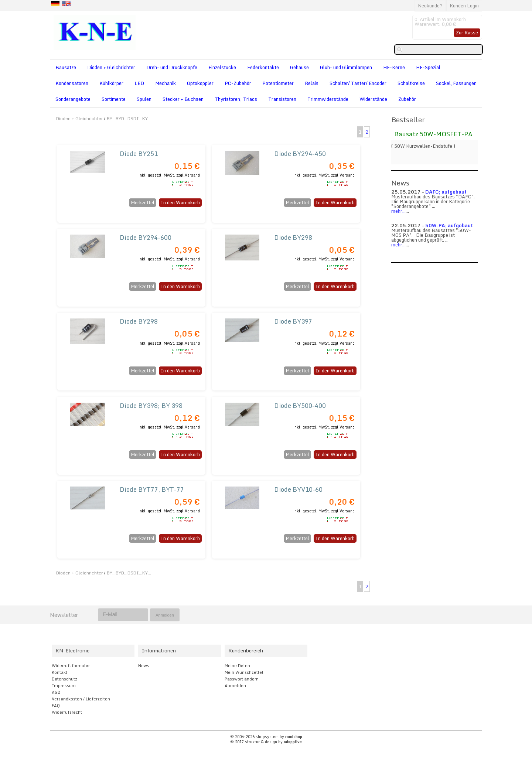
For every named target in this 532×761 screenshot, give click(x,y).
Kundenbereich (246, 651)
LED (139, 83)
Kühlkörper (111, 83)
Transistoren (282, 99)
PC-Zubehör (238, 83)
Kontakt (59, 672)
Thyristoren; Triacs (236, 99)
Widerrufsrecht (67, 712)
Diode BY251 (139, 153)
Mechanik (166, 83)
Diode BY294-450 (300, 153)
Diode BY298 (293, 237)
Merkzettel (143, 202)
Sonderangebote (73, 99)
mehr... (398, 211)
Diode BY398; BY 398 (151, 405)
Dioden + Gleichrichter (111, 67)
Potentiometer (278, 83)
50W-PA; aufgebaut (449, 225)
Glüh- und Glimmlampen (346, 67)
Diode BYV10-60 (298, 489)
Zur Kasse (467, 33)
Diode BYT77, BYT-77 (152, 489)
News (144, 666)
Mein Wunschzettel (244, 672)
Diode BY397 (293, 321)
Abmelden (235, 686)
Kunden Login (464, 6)
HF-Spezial (428, 67)
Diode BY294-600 (146, 237)
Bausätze (66, 67)
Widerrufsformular (71, 666)
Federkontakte (263, 67)
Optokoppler (200, 83)
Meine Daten (237, 666)
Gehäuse (299, 67)
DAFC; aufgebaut (446, 192)
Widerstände (373, 99)
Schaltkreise (411, 83)
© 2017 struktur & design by (266, 742)
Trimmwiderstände (328, 99)
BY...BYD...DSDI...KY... (129, 118)
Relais (312, 83)
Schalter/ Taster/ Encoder (358, 83)
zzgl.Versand (188, 175)
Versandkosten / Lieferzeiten (81, 699)
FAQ (56, 706)
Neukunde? (430, 6)
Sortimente (114, 99)
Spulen (144, 99)
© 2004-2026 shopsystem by (266, 737)
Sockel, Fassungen (456, 83)
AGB (56, 692)
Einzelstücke (222, 67)
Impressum (64, 686)
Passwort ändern (242, 679)
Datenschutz (64, 679)
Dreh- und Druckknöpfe (172, 67)
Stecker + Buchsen (183, 99)
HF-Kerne (394, 67)
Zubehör (407, 99)
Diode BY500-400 (300, 405)
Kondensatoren (72, 83)
